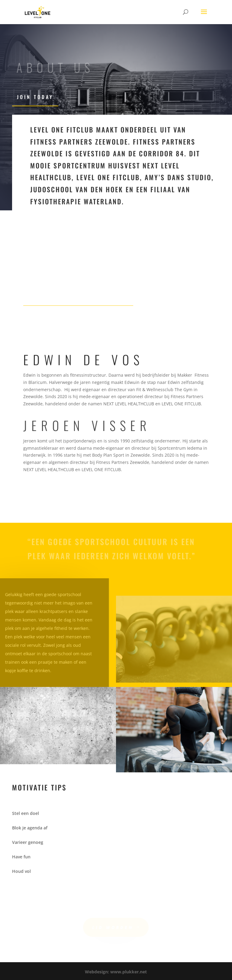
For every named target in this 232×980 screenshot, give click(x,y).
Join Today (35, 97)
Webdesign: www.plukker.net (116, 972)
